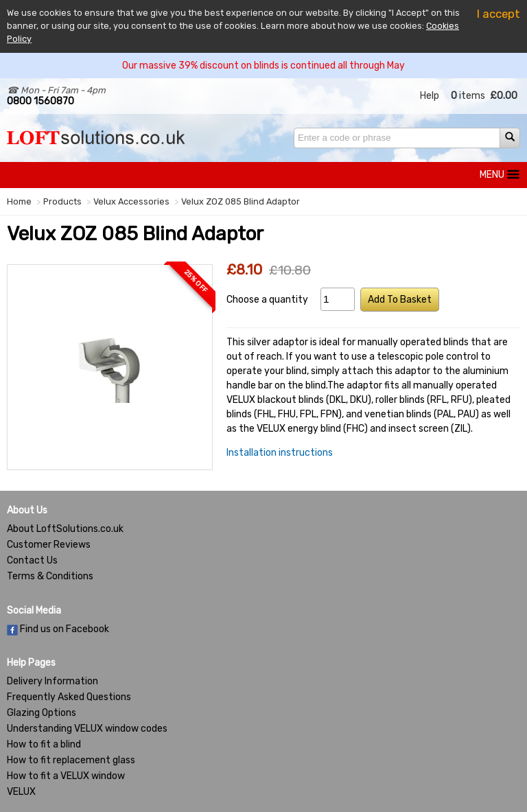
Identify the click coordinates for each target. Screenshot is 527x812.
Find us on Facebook (58, 629)
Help (430, 96)
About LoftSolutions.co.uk (65, 529)
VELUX (21, 792)
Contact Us (32, 560)
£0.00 (504, 96)
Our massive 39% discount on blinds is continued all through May (263, 66)
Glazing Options (42, 713)
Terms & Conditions (50, 576)
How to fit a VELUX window (66, 776)
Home (19, 201)
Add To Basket (400, 300)
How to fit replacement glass (71, 760)
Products (62, 201)
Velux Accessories (131, 201)
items (468, 96)
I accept (499, 14)
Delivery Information (52, 681)
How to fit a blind (44, 744)
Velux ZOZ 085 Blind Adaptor (241, 201)
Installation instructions (280, 453)
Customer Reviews (49, 545)
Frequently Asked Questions (69, 697)
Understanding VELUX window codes (87, 729)
